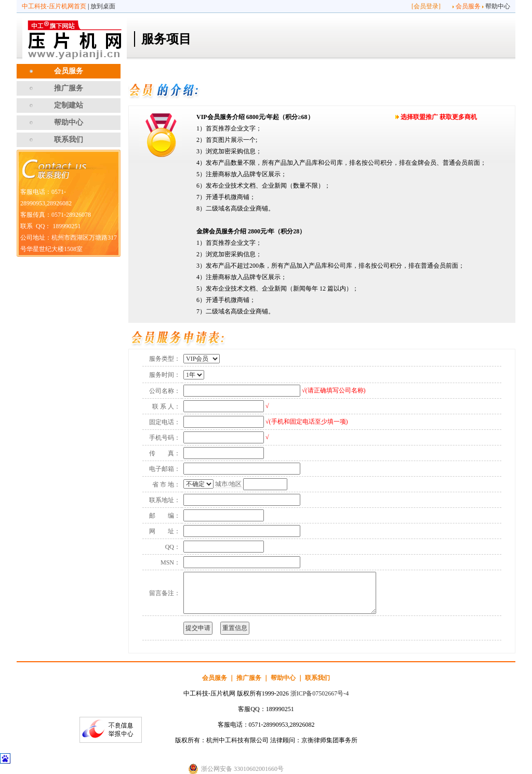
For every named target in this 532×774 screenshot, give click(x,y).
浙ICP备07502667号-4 (320, 693)
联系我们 (69, 140)
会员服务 (468, 6)
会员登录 (426, 6)
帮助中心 (498, 6)
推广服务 (69, 88)
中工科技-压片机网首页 (54, 6)
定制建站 (69, 105)
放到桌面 (103, 6)
